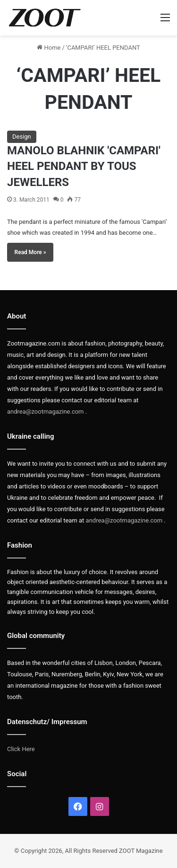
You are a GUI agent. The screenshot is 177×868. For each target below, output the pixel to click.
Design (22, 137)
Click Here (21, 749)
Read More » (30, 252)
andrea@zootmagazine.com (46, 412)
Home (49, 48)
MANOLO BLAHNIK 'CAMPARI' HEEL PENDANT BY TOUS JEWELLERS (84, 166)
